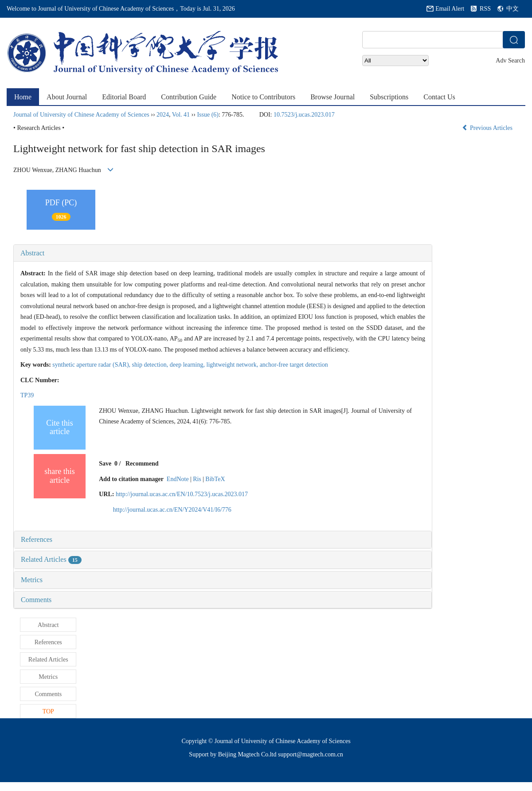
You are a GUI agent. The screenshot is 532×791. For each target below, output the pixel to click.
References (37, 539)
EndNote (178, 479)
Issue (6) (208, 115)
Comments (36, 600)
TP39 (27, 395)
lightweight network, (233, 365)
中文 (512, 9)
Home (23, 97)
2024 (163, 115)
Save (105, 464)
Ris (197, 479)
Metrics (32, 580)
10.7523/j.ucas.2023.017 (304, 115)
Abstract (32, 253)
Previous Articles (488, 128)
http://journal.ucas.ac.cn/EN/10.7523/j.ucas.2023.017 (182, 494)
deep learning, (188, 365)
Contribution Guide (189, 97)
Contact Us (439, 97)
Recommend (142, 464)
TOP (48, 711)
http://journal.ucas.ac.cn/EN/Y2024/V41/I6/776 (172, 510)
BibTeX (215, 479)
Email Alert (450, 9)
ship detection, (151, 365)
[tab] (223, 253)
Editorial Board (124, 97)
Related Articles (51, 559)
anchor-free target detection (294, 365)
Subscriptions (389, 97)
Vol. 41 (181, 115)
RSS (485, 9)
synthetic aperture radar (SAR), (92, 365)
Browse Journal (332, 97)
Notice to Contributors (263, 97)
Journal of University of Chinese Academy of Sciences (81, 115)
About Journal (67, 97)
